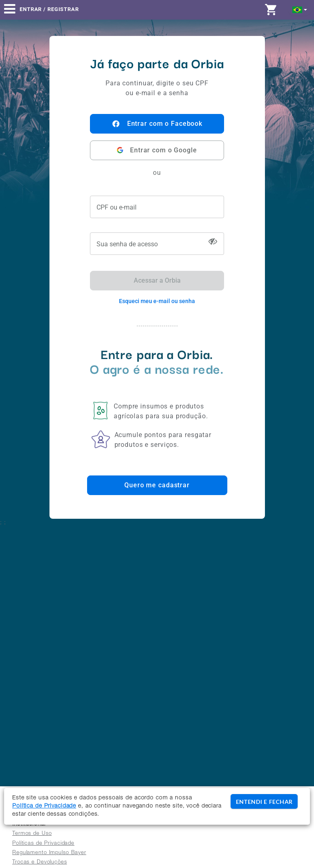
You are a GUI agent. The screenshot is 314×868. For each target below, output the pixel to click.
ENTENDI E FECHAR (264, 802)
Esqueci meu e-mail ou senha (157, 301)
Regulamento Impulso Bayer (49, 853)
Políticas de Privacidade (43, 844)
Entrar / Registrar (49, 9)
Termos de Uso (32, 834)
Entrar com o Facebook (157, 124)
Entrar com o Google (157, 150)
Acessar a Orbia (157, 280)
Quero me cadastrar (157, 485)
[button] (300, 9)
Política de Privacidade (44, 806)
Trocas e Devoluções (40, 862)
